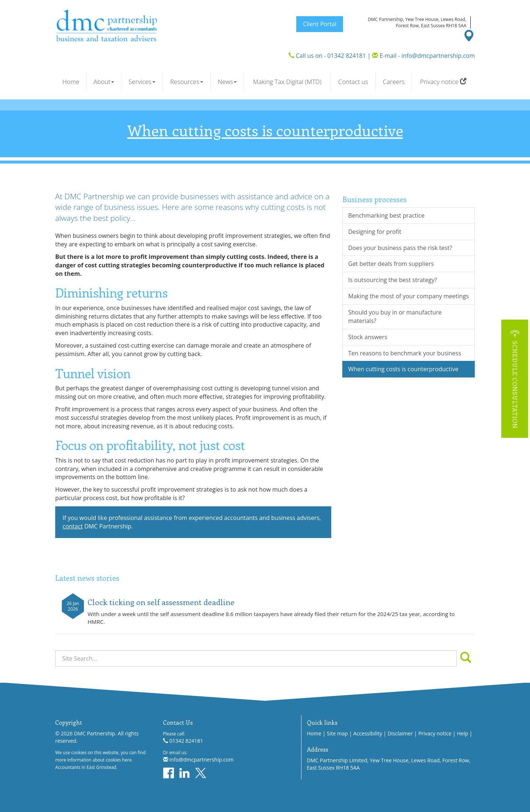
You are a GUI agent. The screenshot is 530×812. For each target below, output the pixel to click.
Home (71, 82)
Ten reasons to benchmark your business (405, 353)
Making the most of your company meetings (409, 296)
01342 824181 (347, 56)
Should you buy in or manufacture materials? (395, 317)
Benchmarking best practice (386, 215)
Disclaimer (400, 733)
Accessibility (368, 733)
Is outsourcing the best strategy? (393, 280)
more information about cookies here (93, 760)
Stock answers (368, 337)
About (104, 82)
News (227, 82)
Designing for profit (375, 232)
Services (142, 82)
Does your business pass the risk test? (400, 248)
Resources (186, 82)
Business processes (374, 199)
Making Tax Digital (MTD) (287, 82)
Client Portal (320, 24)
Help (463, 733)
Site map (337, 733)
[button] (515, 379)
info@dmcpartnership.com (438, 56)
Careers (394, 82)
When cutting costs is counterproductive (403, 369)
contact (73, 526)
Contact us (353, 82)
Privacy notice (443, 82)
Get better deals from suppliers (391, 264)
